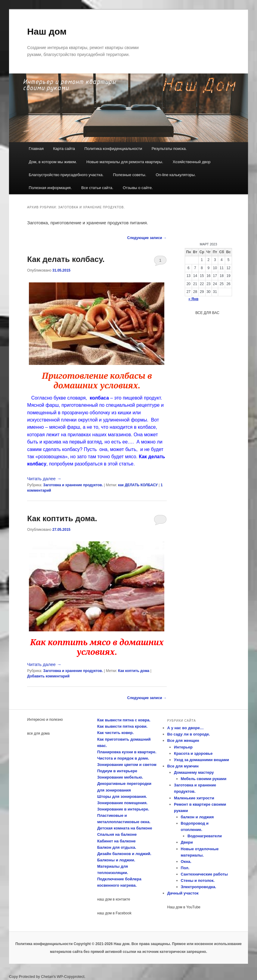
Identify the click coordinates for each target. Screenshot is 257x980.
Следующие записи (147, 238)
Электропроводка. (199, 887)
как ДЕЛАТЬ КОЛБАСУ (138, 485)
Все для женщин (183, 740)
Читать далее (44, 479)
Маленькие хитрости (194, 798)
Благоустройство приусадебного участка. (66, 175)
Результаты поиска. (169, 149)
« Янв (193, 299)
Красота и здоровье (193, 753)
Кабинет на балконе (116, 841)
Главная (36, 149)
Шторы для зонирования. (122, 796)
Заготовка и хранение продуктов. (73, 485)
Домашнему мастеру (194, 772)
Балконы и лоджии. (116, 860)
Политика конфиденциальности (113, 149)
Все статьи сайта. (97, 188)
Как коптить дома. (62, 518)
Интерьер (183, 747)
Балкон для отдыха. (117, 847)
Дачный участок (183, 893)
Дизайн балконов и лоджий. (124, 854)
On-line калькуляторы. (176, 175)
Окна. (186, 862)
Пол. (185, 868)
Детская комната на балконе (125, 828)
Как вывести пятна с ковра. (124, 720)
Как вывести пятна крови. (122, 726)
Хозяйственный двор (192, 162)
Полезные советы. (130, 175)
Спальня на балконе (117, 834)
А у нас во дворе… (186, 728)
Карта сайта (64, 149)
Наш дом (47, 31)
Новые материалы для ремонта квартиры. (125, 162)
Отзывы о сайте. (138, 188)
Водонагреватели (205, 836)
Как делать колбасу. (66, 259)
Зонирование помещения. (122, 803)
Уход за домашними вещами (201, 760)
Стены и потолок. (198, 880)
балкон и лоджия (197, 817)
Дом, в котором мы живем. (53, 162)
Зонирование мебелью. (120, 777)
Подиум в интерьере (117, 771)
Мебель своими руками (204, 779)
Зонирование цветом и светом (127, 765)
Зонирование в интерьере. (123, 809)
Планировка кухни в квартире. (127, 752)
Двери (187, 842)
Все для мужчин (183, 766)
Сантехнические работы (204, 874)
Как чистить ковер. (115, 733)
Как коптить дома (134, 671)
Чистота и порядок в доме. (123, 758)
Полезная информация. (50, 188)
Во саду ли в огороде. (189, 734)
